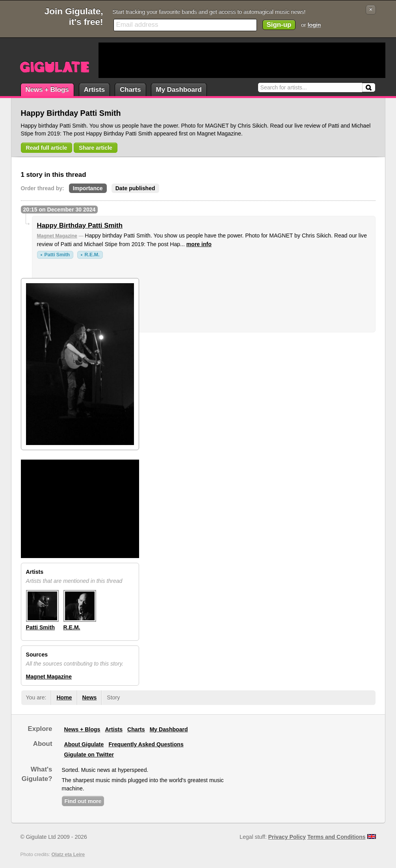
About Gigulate (84, 744)
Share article (96, 148)
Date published (135, 188)
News (90, 697)
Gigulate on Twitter (89, 755)
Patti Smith (57, 255)
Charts (130, 90)
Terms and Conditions (337, 837)
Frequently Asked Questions (146, 744)
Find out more (83, 801)
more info (199, 244)
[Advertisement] (242, 60)
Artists (94, 90)
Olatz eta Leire (68, 855)
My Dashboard (179, 90)
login (314, 25)
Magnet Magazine (57, 236)
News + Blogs (47, 90)
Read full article (47, 148)
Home (64, 697)
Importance (88, 188)
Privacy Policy (287, 837)
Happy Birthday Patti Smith (80, 225)
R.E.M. (92, 255)
